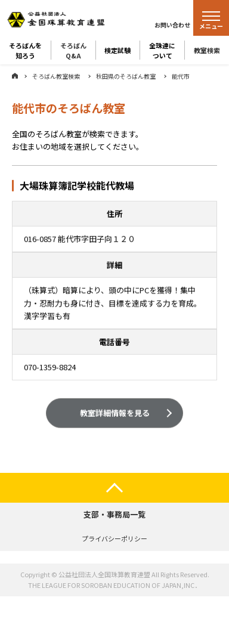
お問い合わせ (172, 25)
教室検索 (207, 50)
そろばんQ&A (73, 50)
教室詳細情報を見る (115, 414)
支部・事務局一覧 (114, 514)
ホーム (15, 76)
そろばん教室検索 (56, 76)
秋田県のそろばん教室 (126, 76)
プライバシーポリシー (114, 538)
